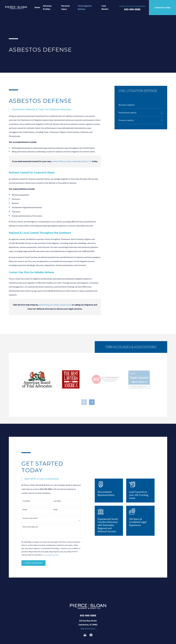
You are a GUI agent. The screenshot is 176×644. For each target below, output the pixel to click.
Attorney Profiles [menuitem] (47, 8)
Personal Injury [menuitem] (65, 8)
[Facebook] (91, 635)
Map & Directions (88, 629)
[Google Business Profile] (85, 635)
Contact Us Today (162, 8)
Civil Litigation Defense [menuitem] (85, 8)
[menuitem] (141, 105)
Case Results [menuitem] (105, 8)
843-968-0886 (132, 9)
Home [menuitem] (37, 7)
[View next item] (92, 402)
